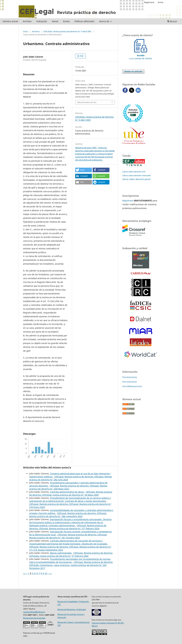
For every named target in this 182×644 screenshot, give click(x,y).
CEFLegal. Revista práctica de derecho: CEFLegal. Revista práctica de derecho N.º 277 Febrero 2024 (68, 527)
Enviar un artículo (133, 71)
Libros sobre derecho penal (136, 179)
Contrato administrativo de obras (67, 492)
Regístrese (128, 201)
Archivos (27, 21)
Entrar (161, 2)
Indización (42, 21)
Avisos (55, 21)
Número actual (10, 21)
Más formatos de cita (87, 102)
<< (24, 573)
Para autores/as (130, 382)
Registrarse (149, 2)
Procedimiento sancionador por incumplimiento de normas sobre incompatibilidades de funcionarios (70, 561)
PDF (81, 56)
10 (46, 573)
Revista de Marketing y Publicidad (72, 609)
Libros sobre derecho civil (134, 172)
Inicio (26, 31)
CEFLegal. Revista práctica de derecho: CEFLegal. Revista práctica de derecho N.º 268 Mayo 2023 (68, 487)
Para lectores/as (130, 377)
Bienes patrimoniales (61, 553)
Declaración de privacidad (34, 618)
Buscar (172, 21)
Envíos (66, 21)
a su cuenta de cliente (141, 55)
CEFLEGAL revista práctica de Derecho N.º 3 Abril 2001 (67, 31)
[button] (84, 170)
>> (51, 573)
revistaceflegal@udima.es (34, 612)
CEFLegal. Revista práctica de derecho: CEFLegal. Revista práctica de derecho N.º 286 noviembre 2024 (68, 515)
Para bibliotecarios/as (132, 386)
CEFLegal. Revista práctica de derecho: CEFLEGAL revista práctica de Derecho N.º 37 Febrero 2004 (71, 554)
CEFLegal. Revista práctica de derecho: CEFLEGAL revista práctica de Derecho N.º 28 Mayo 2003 (71, 493)
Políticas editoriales (84, 21)
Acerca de (105, 21)
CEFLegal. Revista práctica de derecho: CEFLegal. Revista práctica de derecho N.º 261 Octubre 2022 (68, 536)
